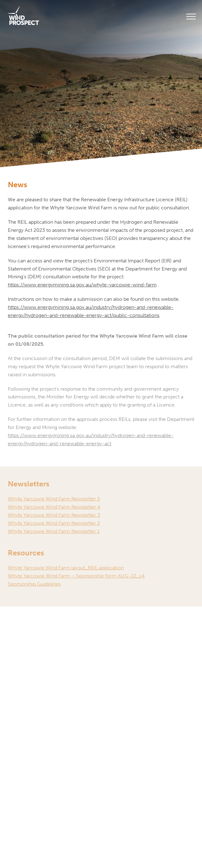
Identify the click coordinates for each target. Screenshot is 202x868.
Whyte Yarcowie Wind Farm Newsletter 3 (54, 515)
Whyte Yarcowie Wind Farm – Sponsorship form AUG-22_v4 (76, 576)
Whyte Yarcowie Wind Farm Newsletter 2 (54, 523)
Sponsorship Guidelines (34, 584)
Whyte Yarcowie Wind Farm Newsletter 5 (54, 499)
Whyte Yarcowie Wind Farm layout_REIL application (66, 568)
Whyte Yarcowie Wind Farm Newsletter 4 (54, 507)
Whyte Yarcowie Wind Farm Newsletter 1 (54, 531)
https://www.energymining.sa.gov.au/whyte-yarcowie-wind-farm (82, 285)
